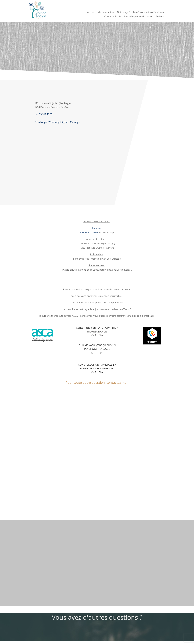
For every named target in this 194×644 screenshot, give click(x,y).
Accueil (91, 12)
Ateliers (160, 17)
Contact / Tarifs (113, 17)
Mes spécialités (106, 12)
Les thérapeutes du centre (138, 17)
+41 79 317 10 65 (44, 114)
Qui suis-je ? (124, 12)
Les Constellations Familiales (148, 12)
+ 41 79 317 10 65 (89, 232)
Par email (97, 228)
